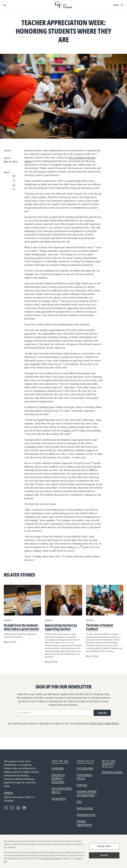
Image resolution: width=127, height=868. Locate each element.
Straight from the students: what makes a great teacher (21, 627)
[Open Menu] (5, 5)
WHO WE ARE (60, 761)
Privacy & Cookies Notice (51, 858)
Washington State (86, 815)
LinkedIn (14, 185)
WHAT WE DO (85, 761)
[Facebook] (6, 808)
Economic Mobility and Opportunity (87, 793)
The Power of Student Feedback (100, 627)
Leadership (58, 768)
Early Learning (85, 808)
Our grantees (59, 798)
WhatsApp (14, 199)
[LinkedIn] (18, 808)
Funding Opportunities (84, 823)
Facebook (14, 181)
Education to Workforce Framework (58, 778)
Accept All (104, 855)
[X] (12, 808)
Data (79, 801)
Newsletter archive (112, 772)
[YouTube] (24, 808)
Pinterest (14, 190)
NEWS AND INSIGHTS (109, 763)
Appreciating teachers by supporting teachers (61, 627)
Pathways (82, 785)
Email (14, 176)
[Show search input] (118, 5)
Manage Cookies (104, 846)
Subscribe (102, 713)
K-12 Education (85, 768)
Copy (14, 203)
